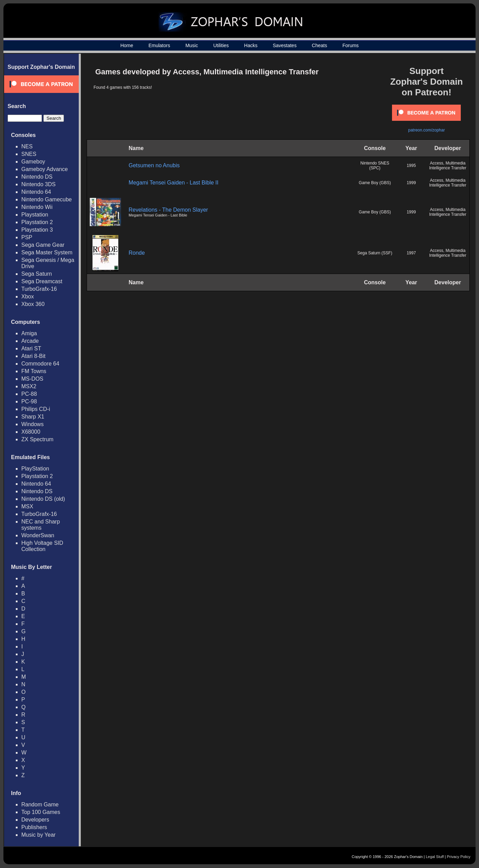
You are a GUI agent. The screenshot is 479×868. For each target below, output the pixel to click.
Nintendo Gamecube (47, 199)
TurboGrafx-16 (39, 289)
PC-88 (29, 394)
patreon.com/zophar (427, 130)
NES (27, 146)
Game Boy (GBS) (375, 183)
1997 (411, 253)
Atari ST (31, 348)
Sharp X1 (33, 417)
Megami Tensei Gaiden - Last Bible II (173, 183)
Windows (32, 424)
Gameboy (33, 162)
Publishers (34, 827)
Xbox (28, 297)
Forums (351, 45)
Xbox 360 (33, 304)
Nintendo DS (37, 177)
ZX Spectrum (37, 439)
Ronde (137, 253)
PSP (27, 237)
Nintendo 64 (36, 192)
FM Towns (34, 371)
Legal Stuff (435, 857)
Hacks (251, 45)
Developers (35, 820)
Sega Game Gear (43, 245)
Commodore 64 (40, 364)
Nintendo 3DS (39, 184)
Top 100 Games (41, 812)
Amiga (29, 333)
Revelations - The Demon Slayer (168, 210)
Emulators (159, 45)
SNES (29, 154)
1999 (411, 183)
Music (192, 45)
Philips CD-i (36, 409)
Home (127, 45)
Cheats (319, 45)
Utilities (221, 45)
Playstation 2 (37, 222)
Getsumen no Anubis (154, 165)
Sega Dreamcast (42, 281)
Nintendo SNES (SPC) (375, 166)
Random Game (40, 805)
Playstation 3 (37, 230)
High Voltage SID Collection (42, 546)
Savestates (285, 45)
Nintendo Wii (37, 207)
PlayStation (35, 469)
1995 (411, 166)
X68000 (31, 432)
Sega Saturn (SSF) (375, 253)
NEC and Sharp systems (41, 525)
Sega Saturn (37, 274)
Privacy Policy (459, 857)
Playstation (35, 215)
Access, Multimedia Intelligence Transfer (448, 166)
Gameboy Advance (45, 169)
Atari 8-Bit (33, 356)
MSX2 (29, 386)
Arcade (30, 341)
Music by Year (39, 835)
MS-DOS (32, 379)
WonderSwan (38, 535)
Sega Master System (47, 252)
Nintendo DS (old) (43, 499)
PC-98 (29, 401)
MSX (27, 506)
